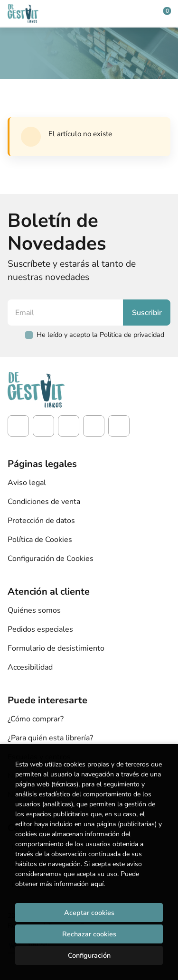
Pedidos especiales (40, 629)
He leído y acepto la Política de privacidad (100, 335)
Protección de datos (41, 521)
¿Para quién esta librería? (50, 738)
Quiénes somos (34, 610)
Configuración (89, 955)
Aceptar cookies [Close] (89, 913)
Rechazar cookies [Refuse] (89, 934)
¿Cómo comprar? (36, 719)
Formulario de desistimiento (56, 648)
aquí (97, 884)
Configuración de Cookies (51, 559)
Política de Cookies (40, 540)
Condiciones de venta (44, 502)
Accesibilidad (30, 667)
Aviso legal (27, 483)
